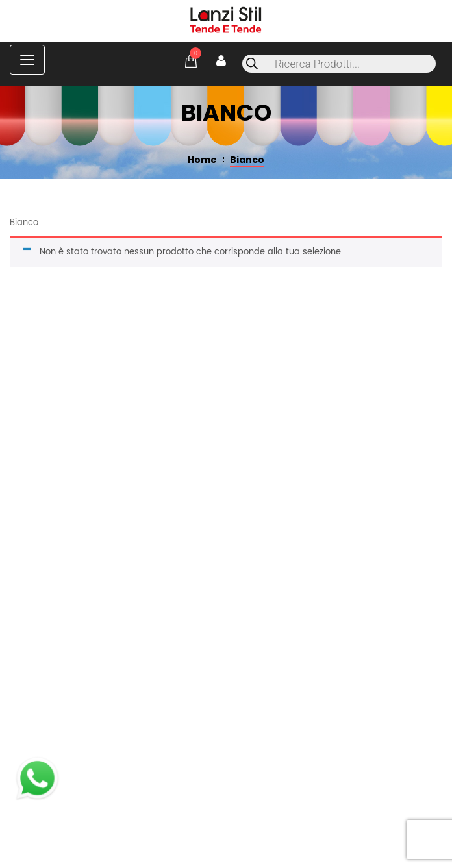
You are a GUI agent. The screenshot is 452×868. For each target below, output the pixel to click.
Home (202, 160)
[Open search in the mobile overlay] (339, 64)
